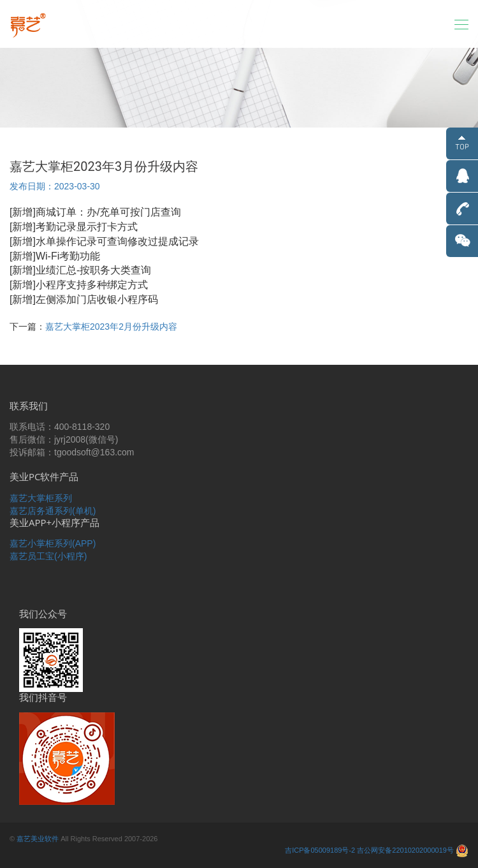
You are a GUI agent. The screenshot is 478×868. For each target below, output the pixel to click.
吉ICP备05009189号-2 (320, 850)
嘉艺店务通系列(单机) (53, 511)
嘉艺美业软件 (38, 839)
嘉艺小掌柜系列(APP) (53, 543)
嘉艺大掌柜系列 (41, 498)
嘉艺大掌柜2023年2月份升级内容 (111, 327)
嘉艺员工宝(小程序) (48, 556)
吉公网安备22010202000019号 (405, 850)
